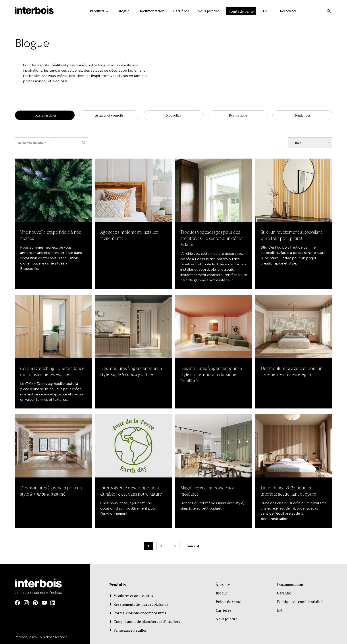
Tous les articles (45, 116)
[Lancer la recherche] (329, 11)
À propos (223, 584)
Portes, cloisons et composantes (140, 612)
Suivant (193, 546)
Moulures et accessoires (133, 595)
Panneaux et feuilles (130, 630)
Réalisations (238, 116)
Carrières (181, 11)
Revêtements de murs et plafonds (141, 604)
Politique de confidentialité (300, 601)
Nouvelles (174, 116)
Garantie (284, 592)
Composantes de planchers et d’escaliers (147, 621)
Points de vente (241, 11)
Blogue (123, 11)
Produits (97, 11)
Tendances (302, 116)
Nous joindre (208, 11)
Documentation (151, 11)
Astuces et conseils (109, 116)
